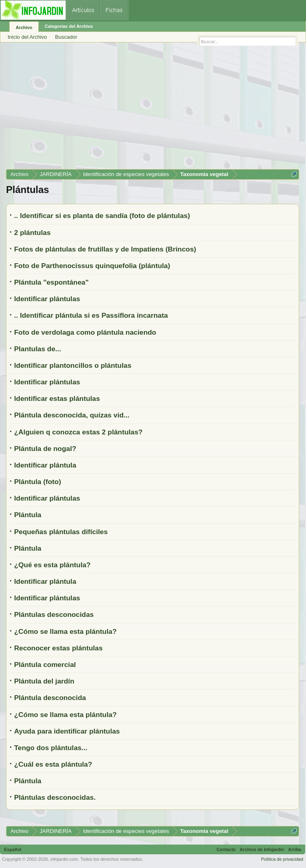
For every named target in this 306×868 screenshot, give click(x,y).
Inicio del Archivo (27, 37)
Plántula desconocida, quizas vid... (72, 415)
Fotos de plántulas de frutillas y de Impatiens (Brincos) (105, 249)
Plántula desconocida (50, 698)
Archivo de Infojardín (262, 849)
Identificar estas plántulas (57, 398)
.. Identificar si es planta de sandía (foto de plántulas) (102, 216)
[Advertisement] (153, 109)
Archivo (24, 27)
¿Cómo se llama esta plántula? (65, 631)
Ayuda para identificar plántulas (67, 731)
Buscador (66, 37)
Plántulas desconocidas (54, 614)
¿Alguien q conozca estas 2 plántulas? (78, 432)
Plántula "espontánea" (51, 282)
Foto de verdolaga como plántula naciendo (85, 332)
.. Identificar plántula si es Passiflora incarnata (91, 315)
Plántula (28, 515)
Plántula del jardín (44, 681)
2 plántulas (32, 233)
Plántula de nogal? (45, 449)
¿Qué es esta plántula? (52, 565)
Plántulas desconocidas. (55, 797)
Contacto (226, 849)
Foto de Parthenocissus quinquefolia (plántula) (92, 266)
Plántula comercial (45, 665)
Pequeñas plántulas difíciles (61, 532)
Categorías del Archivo (69, 26)
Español (13, 849)
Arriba (295, 849)
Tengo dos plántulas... (51, 748)
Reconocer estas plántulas (58, 648)
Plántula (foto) (37, 482)
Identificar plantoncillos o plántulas (73, 365)
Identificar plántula (45, 465)
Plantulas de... (38, 349)
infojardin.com (64, 859)
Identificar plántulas (47, 299)
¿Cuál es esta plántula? (53, 764)
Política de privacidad (282, 859)
